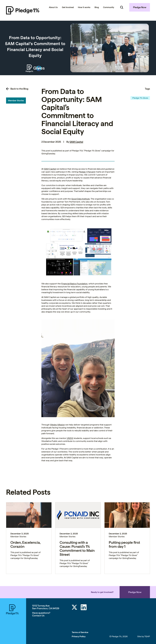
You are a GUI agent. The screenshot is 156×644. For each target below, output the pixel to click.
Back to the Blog (19, 89)
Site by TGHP (144, 636)
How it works (84, 7)
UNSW (70, 438)
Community (109, 7)
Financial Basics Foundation (74, 284)
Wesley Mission (57, 425)
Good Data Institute (80, 199)
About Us (53, 7)
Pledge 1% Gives (140, 98)
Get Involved (68, 7)
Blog (97, 7)
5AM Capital (76, 142)
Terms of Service (80, 632)
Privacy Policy (79, 636)
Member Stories (16, 100)
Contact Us (38, 616)
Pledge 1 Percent (87, 172)
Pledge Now (140, 7)
